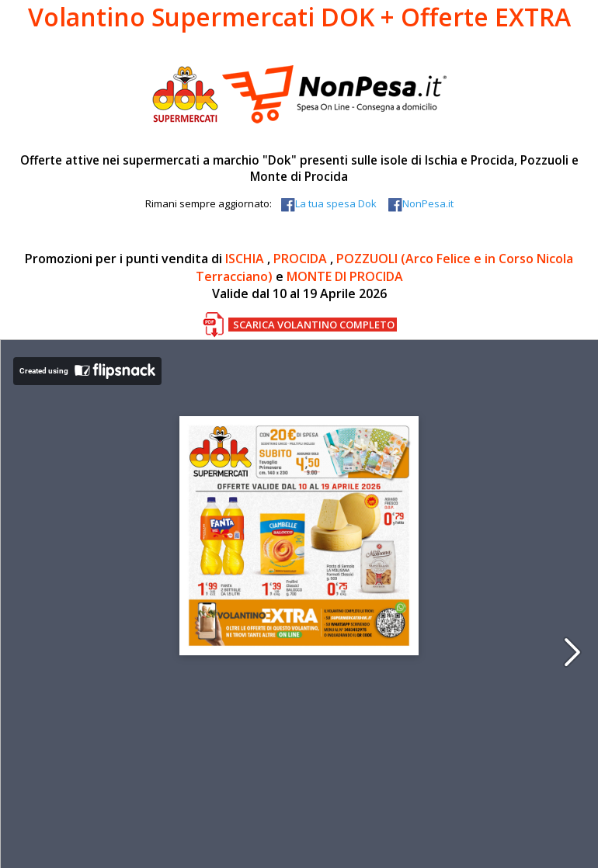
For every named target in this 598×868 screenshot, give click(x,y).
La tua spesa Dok (328, 203)
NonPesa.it (420, 203)
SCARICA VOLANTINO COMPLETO (314, 325)
